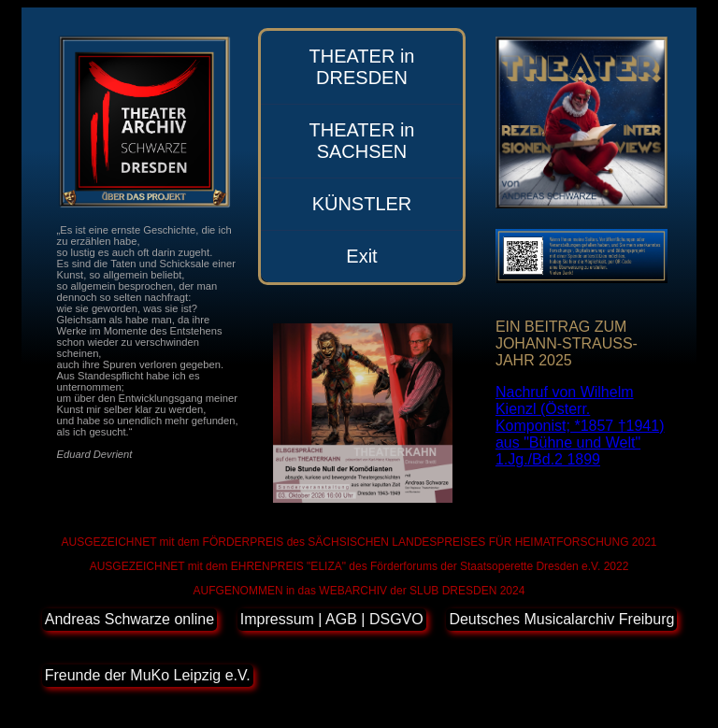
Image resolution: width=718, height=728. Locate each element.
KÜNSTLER (362, 204)
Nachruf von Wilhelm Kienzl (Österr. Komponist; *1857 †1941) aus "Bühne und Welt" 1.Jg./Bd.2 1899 (580, 426)
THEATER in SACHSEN (361, 141)
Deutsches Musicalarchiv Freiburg (561, 619)
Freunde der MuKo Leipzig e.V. (148, 675)
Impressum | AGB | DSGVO (332, 619)
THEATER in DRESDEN (361, 67)
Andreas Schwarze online (129, 619)
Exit (361, 256)
